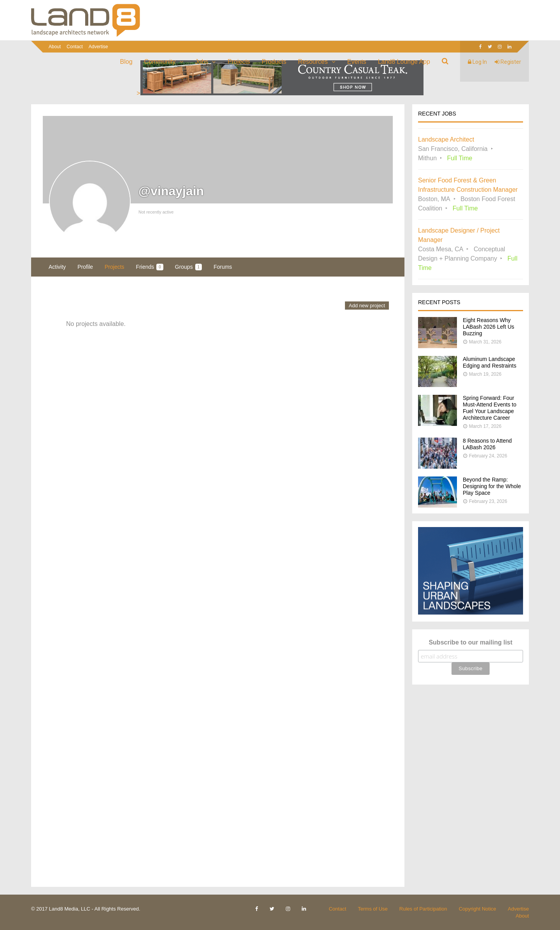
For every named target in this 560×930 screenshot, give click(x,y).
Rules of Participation (423, 909)
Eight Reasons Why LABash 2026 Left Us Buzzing (488, 327)
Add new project (367, 306)
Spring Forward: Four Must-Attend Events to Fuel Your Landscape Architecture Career (490, 408)
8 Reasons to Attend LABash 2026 (487, 444)
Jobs (202, 62)
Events (357, 62)
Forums (223, 267)
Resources (313, 62)
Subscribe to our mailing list (470, 642)
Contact (74, 47)
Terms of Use (373, 909)
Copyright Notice (478, 909)
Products (274, 62)
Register (508, 62)
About (55, 47)
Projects (239, 62)
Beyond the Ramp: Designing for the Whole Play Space (492, 486)
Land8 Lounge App (404, 62)
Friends (150, 267)
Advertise (98, 47)
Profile (85, 267)
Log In (477, 62)
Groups (188, 267)
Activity (57, 267)
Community (160, 62)
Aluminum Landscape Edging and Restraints (490, 362)
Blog (126, 62)
